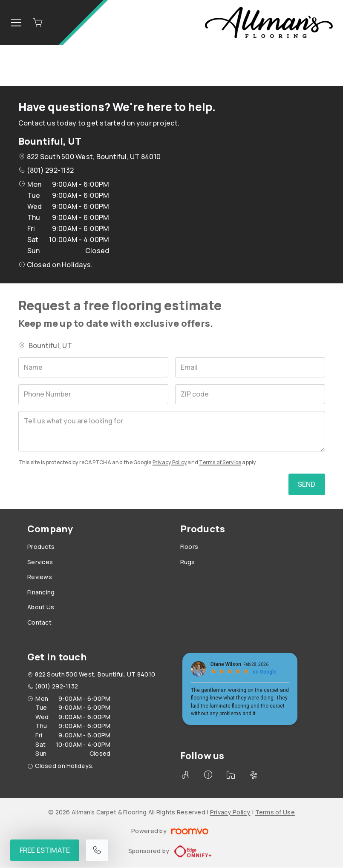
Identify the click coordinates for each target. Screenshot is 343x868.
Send (307, 484)
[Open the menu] (16, 23)
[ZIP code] (250, 394)
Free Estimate (45, 850)
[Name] (93, 367)
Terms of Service (220, 462)
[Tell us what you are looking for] (172, 431)
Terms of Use (275, 812)
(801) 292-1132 (50, 170)
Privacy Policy (170, 462)
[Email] (250, 367)
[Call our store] (97, 850)
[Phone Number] (93, 394)
